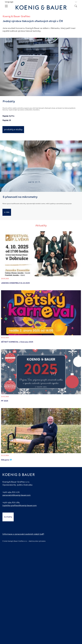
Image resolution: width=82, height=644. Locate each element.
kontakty (8, 517)
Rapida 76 (7, 120)
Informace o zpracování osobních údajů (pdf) (23, 534)
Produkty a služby (13, 130)
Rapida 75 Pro (8, 116)
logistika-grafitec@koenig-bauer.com (20, 506)
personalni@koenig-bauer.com (17, 495)
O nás (7, 212)
